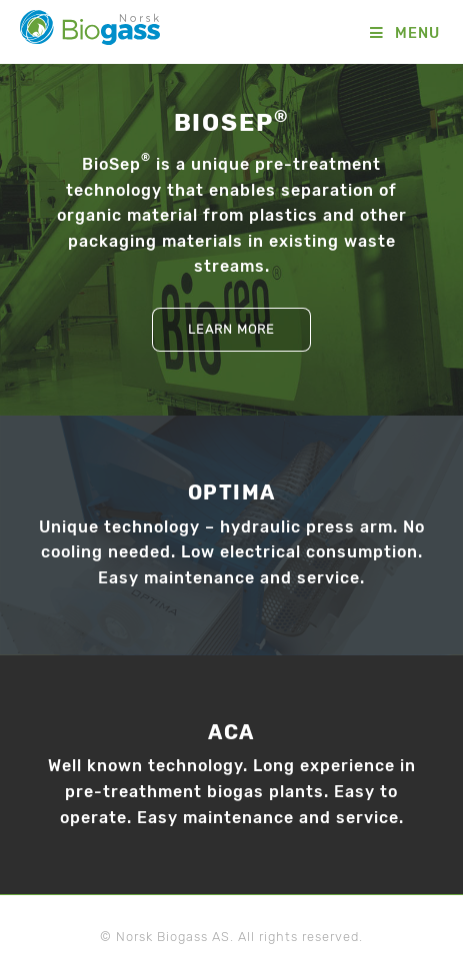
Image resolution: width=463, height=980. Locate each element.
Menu (417, 33)
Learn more (231, 329)
